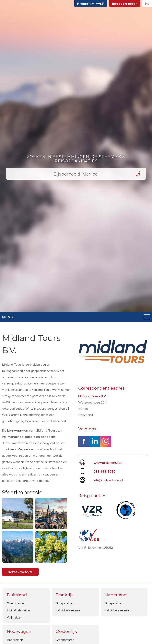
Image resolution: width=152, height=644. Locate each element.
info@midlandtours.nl (108, 480)
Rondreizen (15, 640)
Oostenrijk (66, 631)
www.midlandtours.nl (108, 463)
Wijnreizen (15, 617)
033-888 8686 (105, 471)
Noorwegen (19, 631)
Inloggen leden (125, 4)
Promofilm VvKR (91, 4)
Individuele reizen (19, 610)
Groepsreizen (16, 603)
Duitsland (17, 595)
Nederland (116, 595)
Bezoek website (20, 572)
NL (147, 4)
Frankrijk (65, 595)
